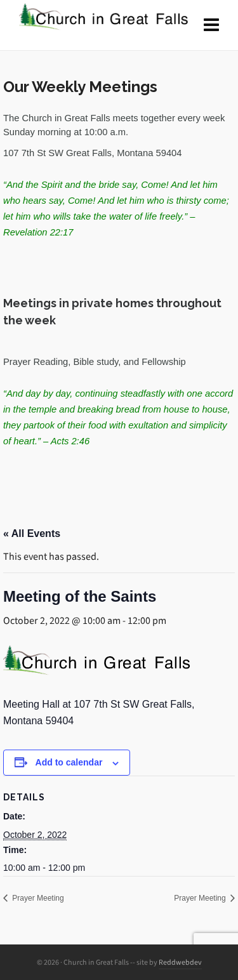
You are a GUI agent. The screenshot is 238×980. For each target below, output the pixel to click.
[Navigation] (211, 25)
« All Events (32, 533)
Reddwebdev (180, 962)
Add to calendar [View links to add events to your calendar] (69, 762)
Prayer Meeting (37, 898)
